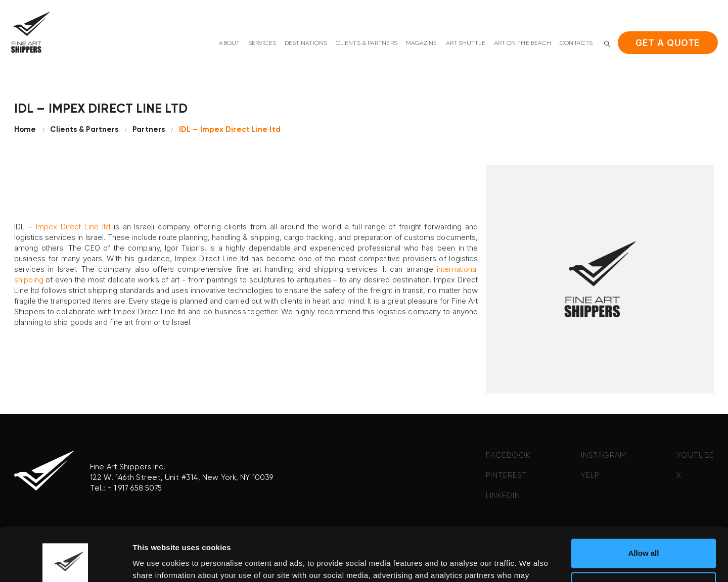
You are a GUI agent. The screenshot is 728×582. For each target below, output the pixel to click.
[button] (607, 44)
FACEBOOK (508, 455)
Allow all (644, 500)
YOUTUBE (695, 455)
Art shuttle (466, 43)
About (229, 43)
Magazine (422, 43)
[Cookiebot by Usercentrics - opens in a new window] (65, 562)
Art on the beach (523, 43)
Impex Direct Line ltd (73, 227)
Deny (644, 533)
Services (262, 43)
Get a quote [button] (668, 43)
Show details (156, 562)
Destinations (306, 43)
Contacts (576, 43)
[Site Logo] (30, 32)
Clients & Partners (367, 43)
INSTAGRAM (604, 455)
